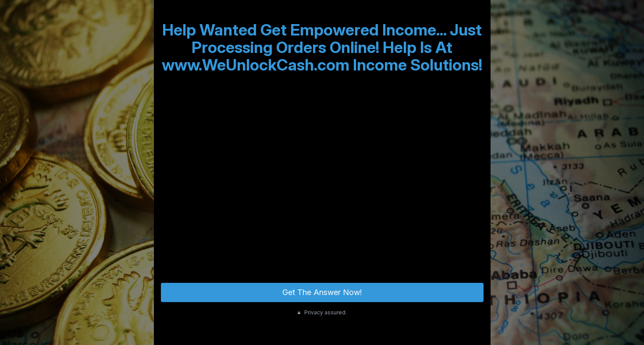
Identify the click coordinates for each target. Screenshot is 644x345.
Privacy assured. (322, 312)
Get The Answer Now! (322, 292)
